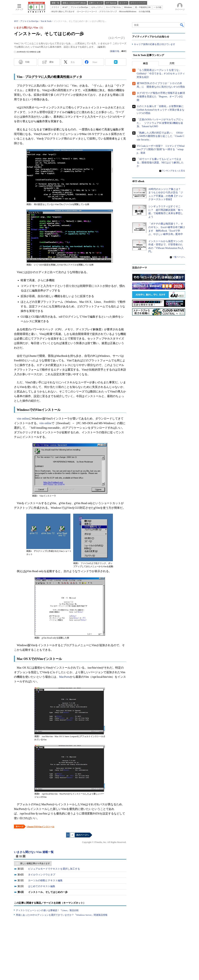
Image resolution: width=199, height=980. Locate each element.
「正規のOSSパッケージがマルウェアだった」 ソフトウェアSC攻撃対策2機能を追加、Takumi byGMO (160, 123)
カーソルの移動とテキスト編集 (45, 880)
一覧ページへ (179, 257)
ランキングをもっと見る (173, 171)
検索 (182, 25)
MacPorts (64, 677)
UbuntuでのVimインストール (40, 827)
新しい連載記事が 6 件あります (35, 863)
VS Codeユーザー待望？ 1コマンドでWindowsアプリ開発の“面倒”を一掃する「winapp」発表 (161, 149)
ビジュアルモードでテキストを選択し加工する (54, 869)
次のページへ (83, 835)
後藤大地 (115, 51)
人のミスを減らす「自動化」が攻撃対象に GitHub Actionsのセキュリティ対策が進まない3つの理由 (161, 110)
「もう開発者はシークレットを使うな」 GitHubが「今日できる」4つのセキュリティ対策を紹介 (161, 74)
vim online (23, 419)
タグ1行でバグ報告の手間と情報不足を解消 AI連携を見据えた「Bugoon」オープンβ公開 (162, 97)
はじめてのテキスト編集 (42, 886)
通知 (51, 62)
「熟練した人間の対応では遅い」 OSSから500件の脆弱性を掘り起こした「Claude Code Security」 (161, 136)
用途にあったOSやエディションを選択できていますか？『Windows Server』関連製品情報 (62, 915)
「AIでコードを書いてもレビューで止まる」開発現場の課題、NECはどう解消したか (160, 163)
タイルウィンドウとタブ (42, 875)
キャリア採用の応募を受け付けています (155, 44)
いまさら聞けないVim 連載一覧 (34, 852)
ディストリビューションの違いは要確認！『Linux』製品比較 (47, 910)
